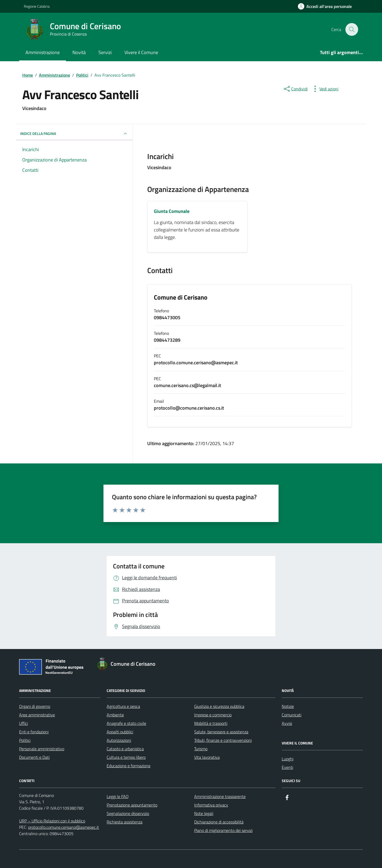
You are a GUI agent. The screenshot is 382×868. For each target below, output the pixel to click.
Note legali (204, 813)
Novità (79, 52)
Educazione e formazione (129, 766)
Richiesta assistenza (125, 822)
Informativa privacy (211, 805)
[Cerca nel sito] (352, 29)
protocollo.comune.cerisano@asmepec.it (64, 827)
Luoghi (288, 759)
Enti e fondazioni (34, 732)
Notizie (288, 706)
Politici (25, 740)
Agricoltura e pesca (123, 706)
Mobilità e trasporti (211, 723)
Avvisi (287, 723)
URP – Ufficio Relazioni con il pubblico (52, 821)
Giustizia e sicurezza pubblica (219, 706)
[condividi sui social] (295, 89)
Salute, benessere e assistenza (221, 732)
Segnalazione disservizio (128, 813)
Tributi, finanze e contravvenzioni (223, 740)
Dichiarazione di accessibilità (219, 822)
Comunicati (292, 715)
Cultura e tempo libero (126, 757)
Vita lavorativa (207, 757)
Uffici (23, 723)
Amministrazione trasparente (220, 796)
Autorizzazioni (119, 740)
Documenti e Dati (34, 757)
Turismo (201, 749)
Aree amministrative (37, 715)
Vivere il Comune (141, 52)
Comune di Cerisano (181, 298)
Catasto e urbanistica (125, 749)
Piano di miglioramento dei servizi (223, 830)
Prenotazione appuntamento (132, 805)
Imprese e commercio (213, 715)
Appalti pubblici (120, 732)
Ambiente (115, 715)
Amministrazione (43, 52)
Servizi (105, 52)
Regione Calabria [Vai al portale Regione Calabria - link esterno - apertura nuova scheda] (37, 6)
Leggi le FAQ (118, 796)
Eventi (287, 767)
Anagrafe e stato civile (126, 723)
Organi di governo (35, 706)
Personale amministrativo (42, 749)
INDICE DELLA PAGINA (74, 134)
